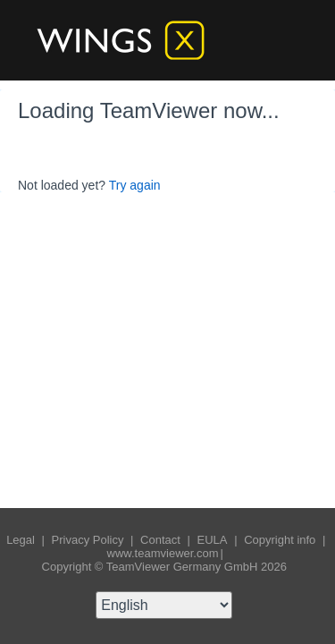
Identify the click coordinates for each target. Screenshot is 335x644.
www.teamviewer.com (163, 553)
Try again (135, 185)
